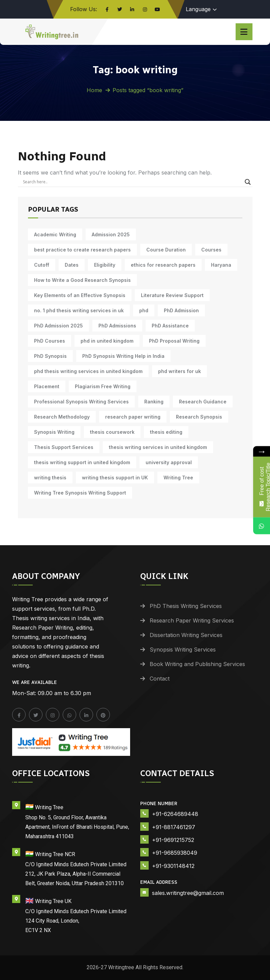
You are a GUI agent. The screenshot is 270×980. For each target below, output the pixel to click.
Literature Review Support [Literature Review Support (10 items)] (172, 295)
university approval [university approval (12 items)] (169, 462)
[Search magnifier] (248, 182)
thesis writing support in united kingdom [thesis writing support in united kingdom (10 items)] (82, 462)
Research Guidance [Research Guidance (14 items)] (203, 402)
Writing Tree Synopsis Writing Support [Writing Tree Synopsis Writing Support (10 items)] (80, 493)
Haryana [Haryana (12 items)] (221, 265)
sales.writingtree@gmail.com (188, 893)
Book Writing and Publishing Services (197, 664)
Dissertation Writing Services (186, 635)
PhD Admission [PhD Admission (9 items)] (181, 310)
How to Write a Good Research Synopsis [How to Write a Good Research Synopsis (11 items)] (82, 280)
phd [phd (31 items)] (144, 310)
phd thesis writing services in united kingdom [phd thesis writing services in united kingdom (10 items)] (88, 371)
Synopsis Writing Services (183, 650)
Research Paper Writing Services (192, 620)
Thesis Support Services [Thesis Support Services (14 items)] (64, 447)
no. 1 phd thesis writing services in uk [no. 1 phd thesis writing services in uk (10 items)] (79, 310)
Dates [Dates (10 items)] (72, 265)
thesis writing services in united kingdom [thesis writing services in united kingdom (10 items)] (158, 447)
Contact (160, 679)
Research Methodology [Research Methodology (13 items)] (62, 417)
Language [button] (198, 9)
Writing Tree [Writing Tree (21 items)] (178, 478)
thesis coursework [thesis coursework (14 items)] (112, 432)
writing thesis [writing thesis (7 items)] (50, 478)
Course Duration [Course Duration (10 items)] (166, 250)
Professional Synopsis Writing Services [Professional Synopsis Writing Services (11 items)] (81, 402)
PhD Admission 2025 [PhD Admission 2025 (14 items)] (58, 326)
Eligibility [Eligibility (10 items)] (105, 265)
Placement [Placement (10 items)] (47, 386)
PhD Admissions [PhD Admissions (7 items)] (117, 326)
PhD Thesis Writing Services (186, 606)
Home (94, 90)
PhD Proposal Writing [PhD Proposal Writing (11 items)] (174, 341)
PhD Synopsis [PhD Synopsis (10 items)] (50, 356)
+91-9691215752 (173, 840)
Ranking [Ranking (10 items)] (154, 402)
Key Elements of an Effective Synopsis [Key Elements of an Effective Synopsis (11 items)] (80, 295)
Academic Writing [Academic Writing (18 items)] (55, 234)
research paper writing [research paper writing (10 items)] (133, 417)
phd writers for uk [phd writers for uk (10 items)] (179, 371)
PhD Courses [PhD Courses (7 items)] (50, 341)
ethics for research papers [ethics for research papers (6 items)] (163, 265)
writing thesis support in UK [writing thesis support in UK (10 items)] (115, 478)
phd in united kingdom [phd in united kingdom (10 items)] (107, 341)
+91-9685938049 (175, 853)
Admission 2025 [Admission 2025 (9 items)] (111, 234)
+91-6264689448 (175, 814)
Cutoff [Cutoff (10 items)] (42, 265)
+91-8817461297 (174, 827)
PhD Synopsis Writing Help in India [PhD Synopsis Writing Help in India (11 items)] (123, 356)
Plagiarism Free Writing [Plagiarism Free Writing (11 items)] (103, 386)
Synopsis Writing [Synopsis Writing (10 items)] (54, 432)
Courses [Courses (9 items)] (211, 250)
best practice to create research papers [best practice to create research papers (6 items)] (82, 250)
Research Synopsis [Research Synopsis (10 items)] (199, 417)
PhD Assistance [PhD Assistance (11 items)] (170, 326)
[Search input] (132, 182)
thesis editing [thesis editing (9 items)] (166, 432)
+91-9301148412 (173, 866)
